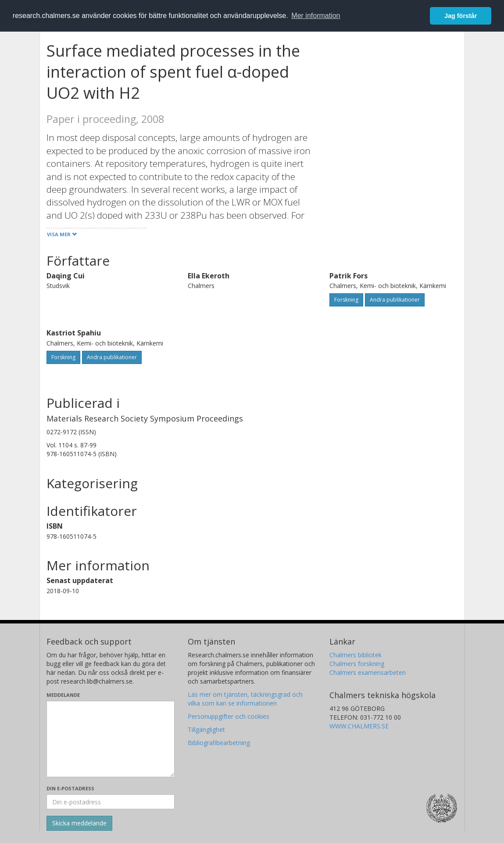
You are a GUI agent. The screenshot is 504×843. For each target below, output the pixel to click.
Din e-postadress (70, 788)
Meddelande (63, 695)
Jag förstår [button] (461, 16)
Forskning (346, 300)
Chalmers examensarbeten (368, 672)
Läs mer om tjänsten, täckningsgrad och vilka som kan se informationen (245, 699)
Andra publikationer (395, 300)
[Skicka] (79, 823)
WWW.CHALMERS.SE (359, 726)
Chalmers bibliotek (356, 655)
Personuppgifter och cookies (229, 716)
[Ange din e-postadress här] (111, 802)
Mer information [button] (316, 16)
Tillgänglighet (206, 730)
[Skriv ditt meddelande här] (111, 739)
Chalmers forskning (357, 664)
